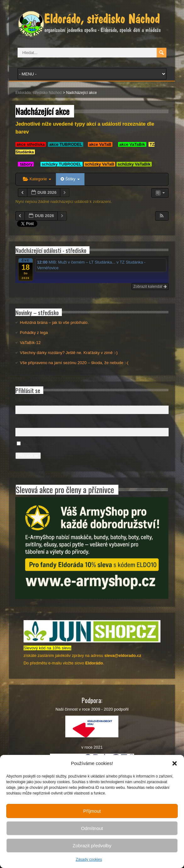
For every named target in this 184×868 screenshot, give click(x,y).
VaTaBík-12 (30, 343)
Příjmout (92, 811)
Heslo (21, 422)
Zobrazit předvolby (92, 846)
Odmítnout (92, 828)
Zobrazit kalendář (150, 287)
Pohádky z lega (34, 333)
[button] (175, 763)
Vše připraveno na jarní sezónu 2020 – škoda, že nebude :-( (74, 363)
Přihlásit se (28, 456)
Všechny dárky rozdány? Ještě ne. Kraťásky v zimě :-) (69, 353)
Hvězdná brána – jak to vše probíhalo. (54, 322)
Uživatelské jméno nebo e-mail (43, 400)
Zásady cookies (89, 860)
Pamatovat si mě (38, 444)
